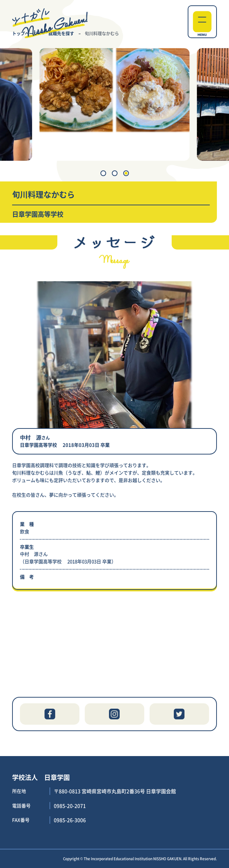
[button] (103, 173)
